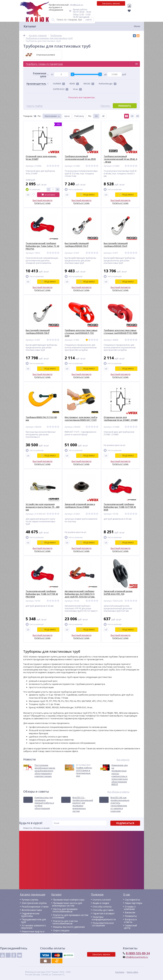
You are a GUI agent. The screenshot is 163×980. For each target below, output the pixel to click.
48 (103, 116)
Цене (67, 116)
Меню (137, 26)
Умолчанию (51, 116)
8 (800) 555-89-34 (138, 953)
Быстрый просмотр (43, 200)
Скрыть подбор (35, 106)
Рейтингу (79, 116)
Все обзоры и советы (118, 792)
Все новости (123, 760)
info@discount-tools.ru (137, 957)
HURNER (59, 84)
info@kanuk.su (76, 5)
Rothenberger (108, 84)
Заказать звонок (111, 3)
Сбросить (105, 106)
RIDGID (89, 84)
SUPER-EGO (61, 89)
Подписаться (125, 823)
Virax (77, 89)
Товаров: (28, 116)
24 (96, 116)
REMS (74, 84)
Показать (125, 106)
